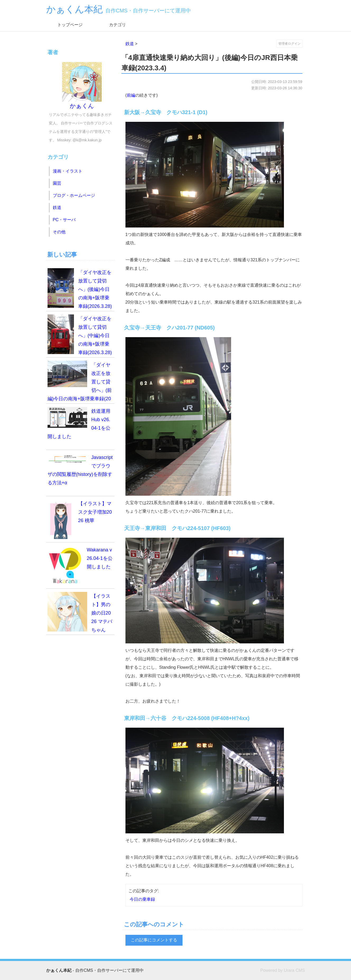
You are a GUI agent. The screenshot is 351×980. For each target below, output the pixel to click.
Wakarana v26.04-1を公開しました (80, 565)
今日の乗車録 (142, 899)
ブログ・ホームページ (74, 195)
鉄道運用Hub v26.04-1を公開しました (79, 423)
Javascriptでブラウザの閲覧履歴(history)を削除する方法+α (80, 469)
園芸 (57, 183)
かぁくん (82, 86)
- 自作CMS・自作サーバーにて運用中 (95, 970)
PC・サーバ (64, 220)
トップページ (70, 25)
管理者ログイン (289, 44)
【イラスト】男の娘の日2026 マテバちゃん (80, 612)
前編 (131, 95)
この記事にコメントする (154, 940)
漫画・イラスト (68, 171)
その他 (59, 232)
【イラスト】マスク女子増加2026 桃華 (80, 519)
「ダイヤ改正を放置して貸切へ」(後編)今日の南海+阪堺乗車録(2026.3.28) (80, 289)
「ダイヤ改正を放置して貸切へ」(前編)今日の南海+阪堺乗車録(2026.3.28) (80, 382)
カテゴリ (118, 25)
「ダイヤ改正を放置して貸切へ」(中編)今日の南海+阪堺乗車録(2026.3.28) (80, 335)
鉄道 (130, 44)
